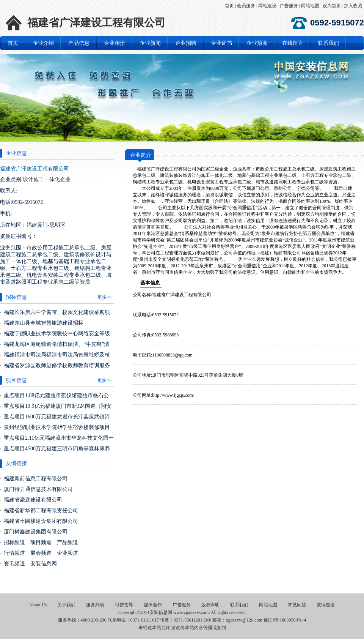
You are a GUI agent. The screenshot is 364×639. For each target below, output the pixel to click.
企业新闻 (150, 43)
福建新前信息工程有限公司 (36, 479)
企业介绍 (43, 43)
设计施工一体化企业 (47, 179)
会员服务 (246, 6)
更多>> (105, 297)
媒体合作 (153, 605)
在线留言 (293, 43)
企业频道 (67, 553)
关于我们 (66, 605)
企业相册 (115, 43)
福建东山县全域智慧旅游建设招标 (44, 323)
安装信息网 (44, 564)
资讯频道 (14, 564)
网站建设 (267, 6)
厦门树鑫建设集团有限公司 (36, 532)
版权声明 (210, 605)
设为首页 (332, 6)
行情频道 (14, 553)
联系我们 (328, 43)
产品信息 (79, 43)
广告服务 (289, 6)
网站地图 (310, 6)
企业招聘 (186, 43)
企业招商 (257, 43)
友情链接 (326, 605)
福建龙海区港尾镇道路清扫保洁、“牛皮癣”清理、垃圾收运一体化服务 (56, 347)
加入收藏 (353, 6)
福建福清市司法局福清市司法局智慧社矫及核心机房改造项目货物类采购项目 (57, 358)
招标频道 (14, 542)
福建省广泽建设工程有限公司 (96, 23)
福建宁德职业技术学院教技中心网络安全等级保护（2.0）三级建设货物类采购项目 (57, 337)
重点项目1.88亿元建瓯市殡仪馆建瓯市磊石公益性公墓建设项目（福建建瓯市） (56, 398)
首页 (229, 6)
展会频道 (41, 553)
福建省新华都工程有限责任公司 (41, 510)
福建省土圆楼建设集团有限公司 (41, 521)
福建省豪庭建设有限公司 (33, 500)
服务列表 (95, 605)
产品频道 (67, 542)
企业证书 (221, 43)
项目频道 (41, 542)
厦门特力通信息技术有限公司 (38, 489)
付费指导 (124, 605)
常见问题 (297, 605)
